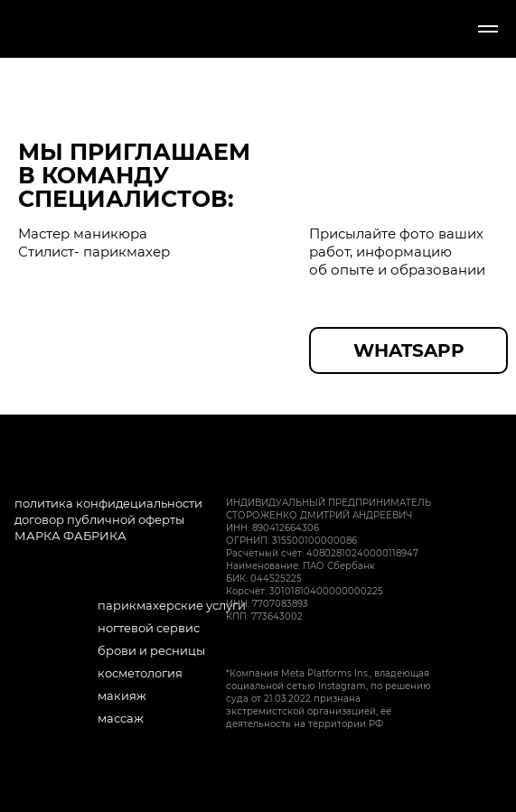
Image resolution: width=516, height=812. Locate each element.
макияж (122, 695)
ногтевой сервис (149, 628)
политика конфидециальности (108, 503)
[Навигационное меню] (488, 29)
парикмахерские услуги (172, 605)
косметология (140, 673)
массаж (121, 718)
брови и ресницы (151, 650)
